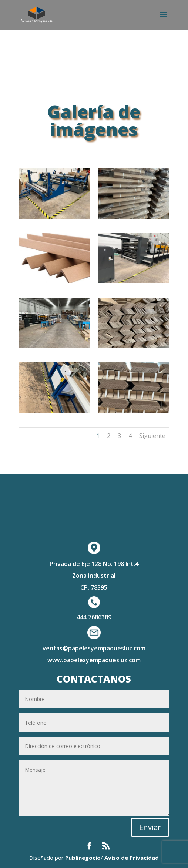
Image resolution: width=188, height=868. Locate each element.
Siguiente (152, 436)
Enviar (150, 827)
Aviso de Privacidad (132, 858)
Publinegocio (83, 858)
